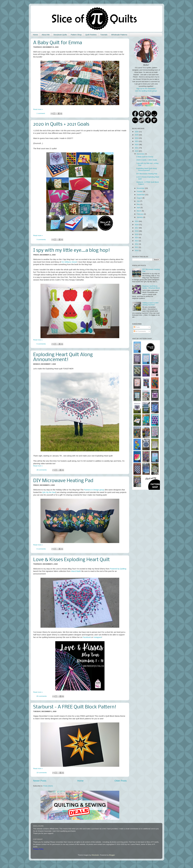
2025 (137, 135)
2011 (137, 247)
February (140, 214)
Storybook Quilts (60, 35)
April (139, 208)
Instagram (97, 637)
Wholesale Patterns (119, 35)
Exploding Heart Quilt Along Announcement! (63, 357)
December (141, 154)
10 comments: (42, 773)
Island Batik (76, 571)
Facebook (87, 637)
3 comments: (42, 240)
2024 (137, 138)
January (140, 217)
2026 (137, 132)
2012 (137, 244)
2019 (137, 221)
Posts (137, 327)
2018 (137, 225)
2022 (137, 145)
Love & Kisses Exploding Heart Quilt (72, 560)
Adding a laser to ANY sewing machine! (150, 304)
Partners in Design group (94, 490)
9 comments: (42, 549)
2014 (137, 238)
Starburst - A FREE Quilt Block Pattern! (75, 707)
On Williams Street (69, 262)
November (141, 188)
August (140, 198)
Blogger (112, 855)
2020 (137, 151)
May (139, 204)
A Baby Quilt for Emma (58, 43)
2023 (137, 141)
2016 (137, 231)
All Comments (140, 331)
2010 (137, 250)
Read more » (38, 109)
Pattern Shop (76, 35)
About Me (46, 35)
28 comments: (42, 470)
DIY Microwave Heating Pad (63, 481)
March (139, 211)
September (141, 195)
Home (35, 35)
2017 (137, 228)
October (140, 191)
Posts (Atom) (48, 786)
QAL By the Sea (49, 492)
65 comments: (42, 696)
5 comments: (42, 344)
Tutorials (104, 35)
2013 (137, 241)
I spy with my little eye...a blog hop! (72, 251)
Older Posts (121, 781)
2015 (137, 234)
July (138, 201)
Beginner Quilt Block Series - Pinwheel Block (151, 287)
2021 (137, 148)
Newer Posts (40, 781)
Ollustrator (95, 855)
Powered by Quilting (118, 569)
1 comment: (41, 113)
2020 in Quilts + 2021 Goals (61, 124)
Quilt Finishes (91, 35)
